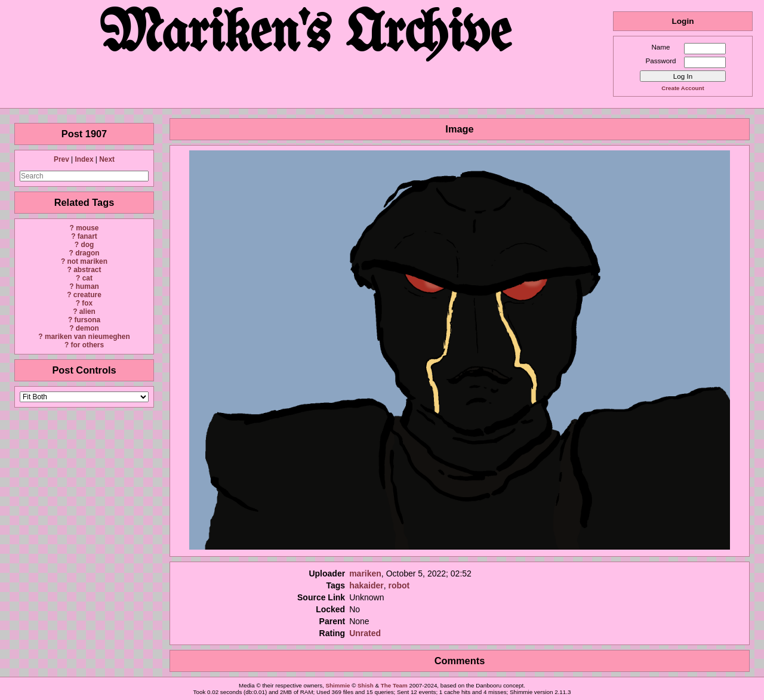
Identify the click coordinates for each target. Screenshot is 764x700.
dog (87, 245)
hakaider (366, 585)
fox (87, 303)
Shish (366, 685)
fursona (87, 320)
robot (399, 585)
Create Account (683, 88)
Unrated (365, 633)
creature (87, 295)
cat (87, 278)
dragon (87, 253)
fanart (87, 236)
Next (107, 159)
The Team (394, 685)
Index (84, 159)
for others (88, 345)
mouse (87, 228)
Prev (61, 159)
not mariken (87, 261)
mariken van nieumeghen (87, 337)
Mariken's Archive (306, 36)
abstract (87, 270)
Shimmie (338, 685)
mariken (365, 573)
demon (87, 328)
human (87, 286)
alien (87, 312)
